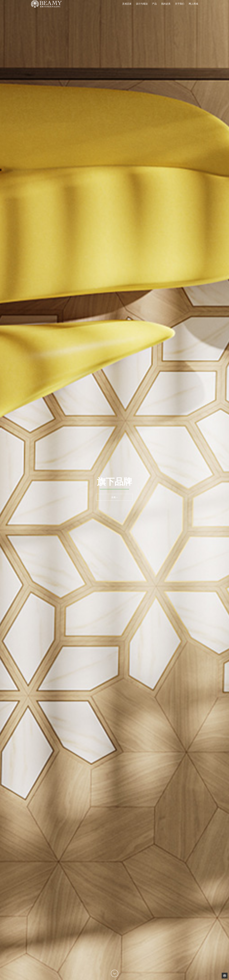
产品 (154, 8)
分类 (114, 497)
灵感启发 (127, 8)
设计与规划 (142, 8)
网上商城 (193, 8)
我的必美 (166, 8)
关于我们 (180, 8)
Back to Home (225, 976)
